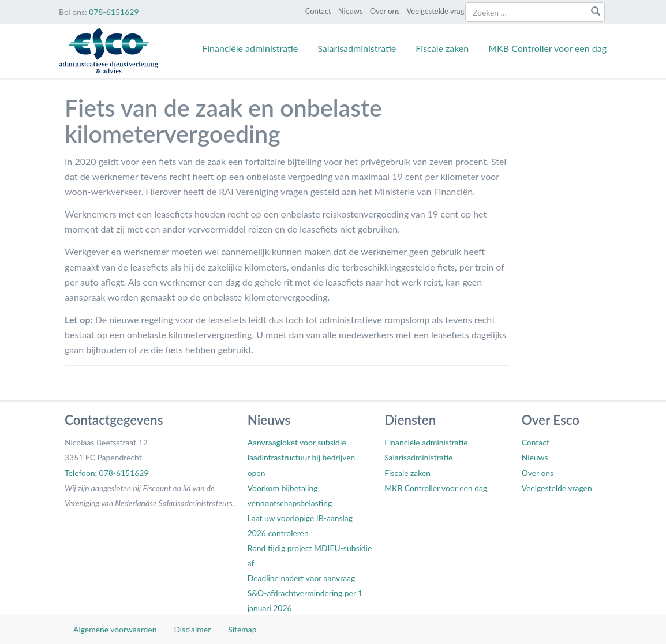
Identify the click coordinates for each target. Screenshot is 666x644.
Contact (318, 11)
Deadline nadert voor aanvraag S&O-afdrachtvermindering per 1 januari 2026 (305, 593)
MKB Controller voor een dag (547, 48)
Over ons (385, 11)
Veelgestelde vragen (439, 11)
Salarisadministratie (357, 48)
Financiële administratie (250, 48)
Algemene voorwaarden (115, 629)
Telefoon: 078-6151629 (106, 473)
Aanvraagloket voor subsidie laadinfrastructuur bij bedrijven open (302, 457)
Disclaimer (192, 629)
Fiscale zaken (442, 48)
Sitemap (242, 629)
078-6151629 (114, 12)
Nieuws (351, 11)
